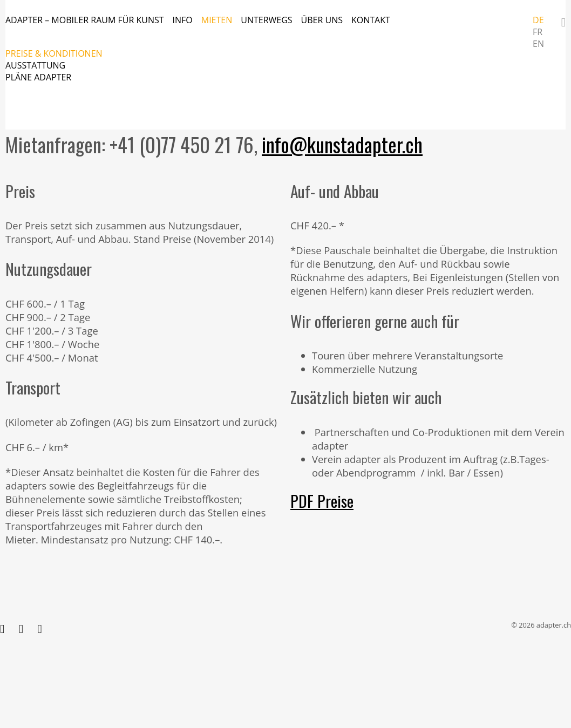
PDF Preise (322, 501)
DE (538, 20)
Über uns (322, 20)
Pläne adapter (38, 77)
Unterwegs (266, 20)
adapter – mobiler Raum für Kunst (85, 20)
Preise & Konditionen (54, 53)
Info (183, 20)
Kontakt (371, 20)
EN (538, 44)
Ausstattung (35, 65)
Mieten (217, 20)
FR (538, 32)
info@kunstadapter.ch (342, 144)
